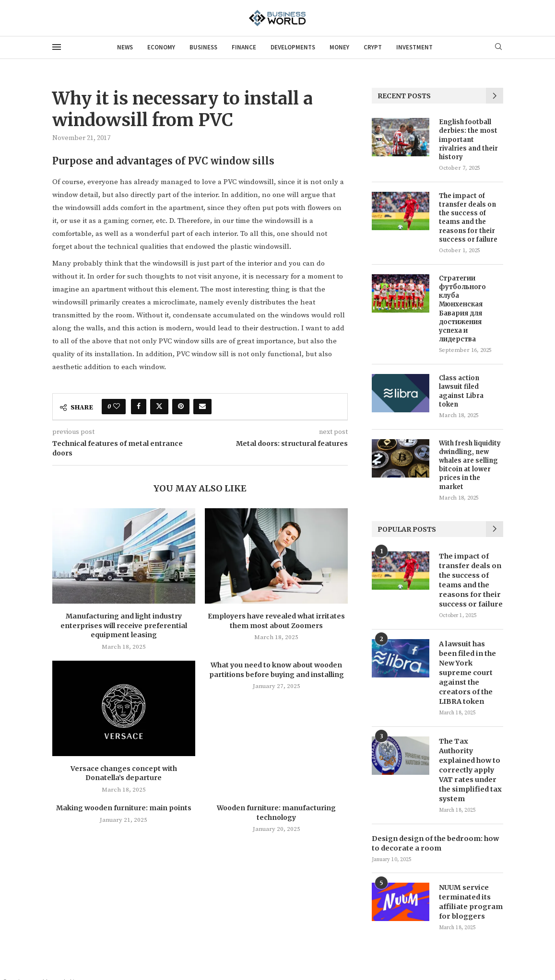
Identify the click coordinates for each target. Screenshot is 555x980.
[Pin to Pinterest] (181, 407)
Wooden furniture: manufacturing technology (276, 813)
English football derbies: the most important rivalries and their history (468, 140)
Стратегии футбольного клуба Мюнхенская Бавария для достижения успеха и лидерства (462, 309)
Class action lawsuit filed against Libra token (461, 391)
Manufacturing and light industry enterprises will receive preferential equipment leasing (124, 625)
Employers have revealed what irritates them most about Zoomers (276, 621)
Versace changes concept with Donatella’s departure (124, 773)
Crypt (373, 47)
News (125, 47)
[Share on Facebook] (139, 407)
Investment (414, 47)
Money (339, 47)
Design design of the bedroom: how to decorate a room (433, 829)
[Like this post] (117, 407)
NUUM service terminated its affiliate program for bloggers (470, 887)
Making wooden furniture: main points (124, 808)
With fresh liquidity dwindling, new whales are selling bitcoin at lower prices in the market (470, 465)
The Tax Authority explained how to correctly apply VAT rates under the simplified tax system (470, 761)
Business (203, 47)
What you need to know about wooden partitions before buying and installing (277, 670)
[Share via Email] (202, 407)
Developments (293, 47)
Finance (244, 47)
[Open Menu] (57, 47)
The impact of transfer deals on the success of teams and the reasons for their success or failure (468, 218)
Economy (161, 47)
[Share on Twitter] (159, 407)
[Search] (498, 47)
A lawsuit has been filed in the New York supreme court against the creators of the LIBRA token (467, 670)
